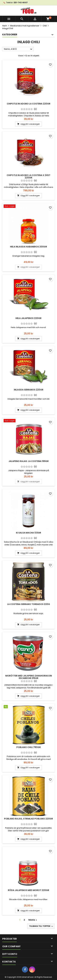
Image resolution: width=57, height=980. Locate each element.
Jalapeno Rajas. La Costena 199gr (29, 461)
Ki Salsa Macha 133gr (28, 533)
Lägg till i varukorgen (28, 124)
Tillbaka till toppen (41, 926)
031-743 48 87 (21, 3)
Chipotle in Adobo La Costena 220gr (29, 104)
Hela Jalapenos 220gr (28, 318)
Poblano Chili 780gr (29, 747)
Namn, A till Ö (18, 49)
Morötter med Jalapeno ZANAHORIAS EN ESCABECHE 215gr (29, 677)
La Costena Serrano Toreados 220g (29, 604)
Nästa (33, 920)
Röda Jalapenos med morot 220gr (28, 890)
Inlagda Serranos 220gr (29, 390)
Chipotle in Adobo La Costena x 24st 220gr (28, 176)
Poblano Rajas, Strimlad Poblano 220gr (28, 819)
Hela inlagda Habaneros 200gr (28, 247)
